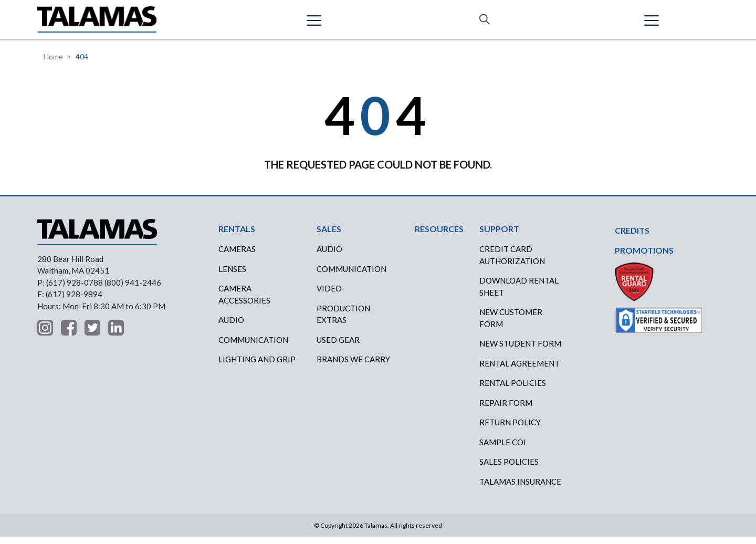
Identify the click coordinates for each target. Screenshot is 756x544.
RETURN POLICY (510, 430)
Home (53, 64)
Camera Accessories (244, 302)
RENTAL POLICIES (513, 390)
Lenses (232, 276)
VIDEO (329, 296)
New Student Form (520, 351)
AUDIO (329, 256)
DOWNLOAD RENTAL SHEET (519, 294)
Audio (231, 327)
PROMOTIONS (644, 257)
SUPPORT (489, 23)
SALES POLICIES (509, 469)
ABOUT (439, 23)
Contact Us (681, 24)
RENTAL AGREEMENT (519, 371)
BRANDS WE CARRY (353, 367)
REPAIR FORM (506, 410)
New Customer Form (511, 325)
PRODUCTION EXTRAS (343, 322)
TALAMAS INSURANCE (520, 489)
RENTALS (236, 23)
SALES (281, 23)
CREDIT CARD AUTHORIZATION (512, 262)
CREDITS (327, 23)
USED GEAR (338, 347)
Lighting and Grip (257, 367)
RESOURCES (385, 23)
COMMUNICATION (351, 276)
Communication (253, 347)
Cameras (237, 256)
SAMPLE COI (503, 449)
